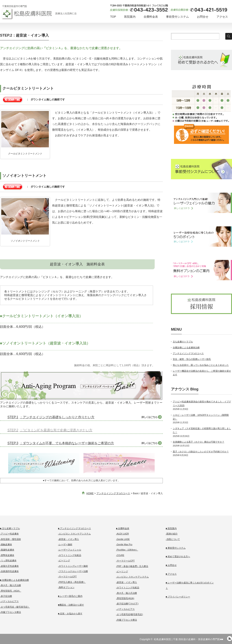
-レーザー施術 (65, 544)
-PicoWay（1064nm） (127, 550)
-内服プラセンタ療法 (10, 612)
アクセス (222, 17)
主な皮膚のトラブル (183, 342)
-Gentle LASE (123, 539)
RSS (230, 639)
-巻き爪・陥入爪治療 (10, 585)
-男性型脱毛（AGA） (11, 591)
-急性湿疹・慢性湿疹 (10, 539)
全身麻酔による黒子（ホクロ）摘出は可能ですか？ (199, 442)
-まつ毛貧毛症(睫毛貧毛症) (129, 614)
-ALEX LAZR (122, 534)
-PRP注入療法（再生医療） (72, 582)
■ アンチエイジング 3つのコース (74, 528)
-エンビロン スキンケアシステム (74, 534)
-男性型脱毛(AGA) (125, 598)
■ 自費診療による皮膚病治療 (14, 580)
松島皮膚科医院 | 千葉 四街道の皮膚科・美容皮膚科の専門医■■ (188, 639)
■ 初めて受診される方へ (178, 556)
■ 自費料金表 (123, 528)
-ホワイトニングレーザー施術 (73, 566)
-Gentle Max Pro (124, 544)
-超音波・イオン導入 (68, 539)
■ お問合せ (171, 565)
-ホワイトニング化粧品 (70, 555)
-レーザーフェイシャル (70, 550)
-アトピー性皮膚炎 (9, 534)
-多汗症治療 (6, 596)
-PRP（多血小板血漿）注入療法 (132, 566)
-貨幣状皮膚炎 (7, 555)
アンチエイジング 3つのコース (113, 493)
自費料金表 (151, 17)
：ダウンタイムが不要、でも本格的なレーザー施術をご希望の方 (60, 443)
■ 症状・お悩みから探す (70, 614)
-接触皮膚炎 (6, 544)
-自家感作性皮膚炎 (9, 571)
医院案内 (130, 17)
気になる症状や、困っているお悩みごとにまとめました (201, 365)
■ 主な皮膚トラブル (10, 528)
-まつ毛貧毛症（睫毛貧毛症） (15, 607)
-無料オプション (66, 587)
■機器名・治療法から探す (71, 605)
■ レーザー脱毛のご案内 (70, 596)
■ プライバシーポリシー (178, 597)
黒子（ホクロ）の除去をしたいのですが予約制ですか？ (201, 452)
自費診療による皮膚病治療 (186, 348)
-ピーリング (64, 560)
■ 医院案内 (171, 528)
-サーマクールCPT (67, 577)
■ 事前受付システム (176, 548)
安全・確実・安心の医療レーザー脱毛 (192, 359)
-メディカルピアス (9, 601)
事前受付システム (177, 17)
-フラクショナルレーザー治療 (73, 571)
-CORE (120, 555)
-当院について (173, 539)
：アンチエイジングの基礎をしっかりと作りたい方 (50, 417)
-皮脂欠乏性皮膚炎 (9, 566)
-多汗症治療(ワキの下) (127, 604)
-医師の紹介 (172, 534)
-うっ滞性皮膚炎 (8, 560)
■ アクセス (171, 574)
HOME (90, 493)
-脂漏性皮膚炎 (7, 550)
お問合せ (203, 17)
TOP (113, 17)
